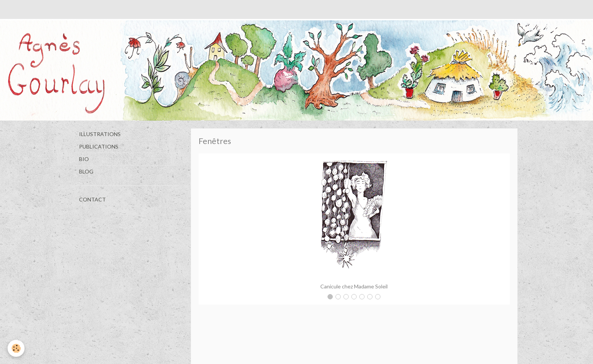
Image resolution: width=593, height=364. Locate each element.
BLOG (86, 171)
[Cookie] (16, 348)
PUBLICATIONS (99, 146)
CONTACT (92, 199)
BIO (84, 159)
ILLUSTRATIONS (100, 134)
